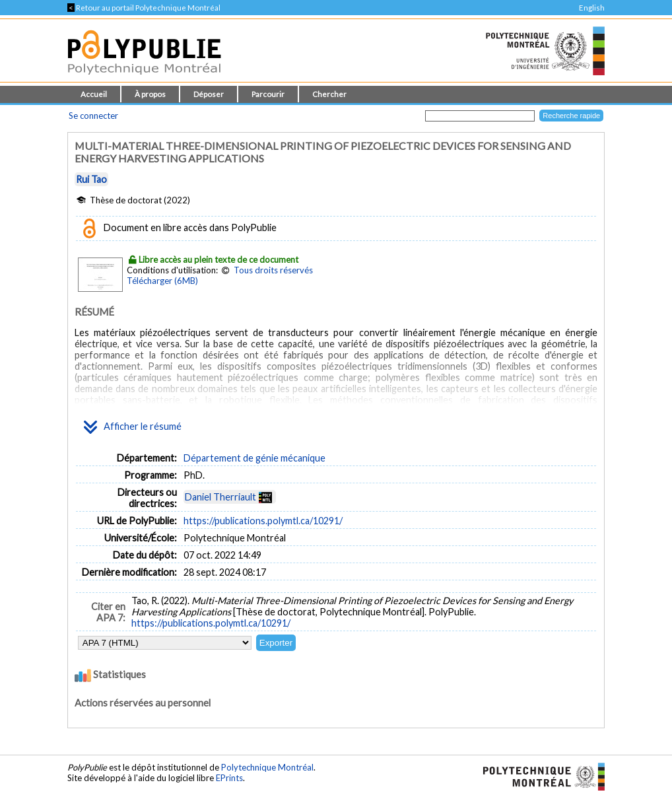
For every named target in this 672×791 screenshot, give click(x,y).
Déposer (209, 94)
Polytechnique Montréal (267, 767)
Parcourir (268, 94)
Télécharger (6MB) (162, 281)
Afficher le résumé (133, 427)
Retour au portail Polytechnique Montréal (144, 8)
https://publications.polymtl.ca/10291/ (263, 521)
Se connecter (93, 116)
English (592, 8)
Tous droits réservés (273, 270)
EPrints (229, 778)
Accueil (94, 94)
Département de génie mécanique (254, 458)
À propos (150, 94)
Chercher (329, 94)
